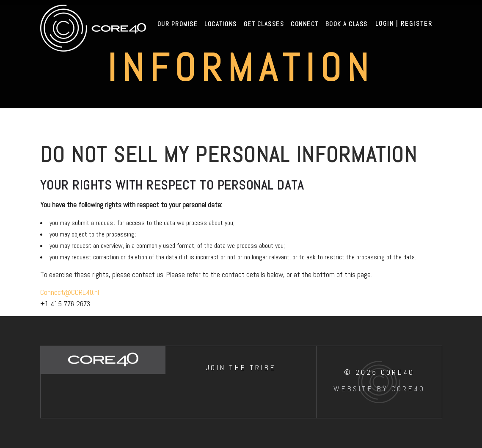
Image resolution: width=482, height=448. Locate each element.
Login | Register (404, 23)
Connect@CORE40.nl (70, 292)
